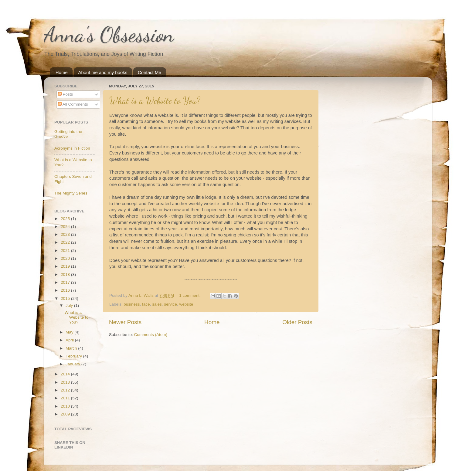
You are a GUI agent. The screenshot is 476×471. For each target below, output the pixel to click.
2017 (66, 282)
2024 (66, 227)
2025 (66, 219)
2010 (66, 406)
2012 (66, 390)
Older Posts (297, 322)
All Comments (73, 104)
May (70, 332)
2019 (66, 266)
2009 (66, 414)
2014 (66, 374)
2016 (66, 290)
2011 (66, 398)
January (73, 364)
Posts (66, 94)
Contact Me (150, 72)
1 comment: (190, 295)
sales (157, 304)
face (146, 304)
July (70, 305)
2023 (66, 234)
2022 (66, 242)
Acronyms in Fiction (72, 148)
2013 (66, 382)
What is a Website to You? (155, 100)
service (170, 304)
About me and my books (103, 72)
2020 (66, 258)
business (132, 304)
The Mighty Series (71, 193)
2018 (66, 274)
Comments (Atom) (151, 335)
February (74, 356)
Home (62, 72)
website (186, 304)
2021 (66, 251)
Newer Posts (125, 322)
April (70, 340)
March (72, 348)
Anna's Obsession (109, 35)
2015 (66, 298)
